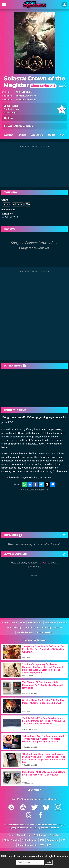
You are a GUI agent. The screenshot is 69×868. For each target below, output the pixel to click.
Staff (22, 622)
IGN (42, 840)
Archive (58, 627)
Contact (63, 622)
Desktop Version (44, 632)
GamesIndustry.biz (27, 845)
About (14, 622)
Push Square (40, 835)
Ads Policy (46, 627)
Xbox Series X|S (24, 92)
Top (5, 622)
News (63, 135)
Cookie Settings (25, 632)
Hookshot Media (18, 825)
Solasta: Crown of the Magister (34, 82)
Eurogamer (52, 840)
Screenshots (37, 135)
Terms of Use (31, 627)
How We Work (35, 622)
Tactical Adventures (26, 96)
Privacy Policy (14, 627)
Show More (34, 790)
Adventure (18, 204)
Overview (8, 135)
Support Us (51, 622)
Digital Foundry (11, 840)
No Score (9, 118)
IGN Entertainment (44, 825)
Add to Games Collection (18, 126)
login (44, 563)
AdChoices (21, 828)
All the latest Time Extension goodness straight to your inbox (35, 856)
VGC (63, 840)
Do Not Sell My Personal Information (43, 828)
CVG (42, 845)
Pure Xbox (55, 835)
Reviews (22, 135)
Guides (52, 135)
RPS (49, 845)
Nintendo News (30, 840)
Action (7, 204)
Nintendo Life (24, 835)
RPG (28, 204)
